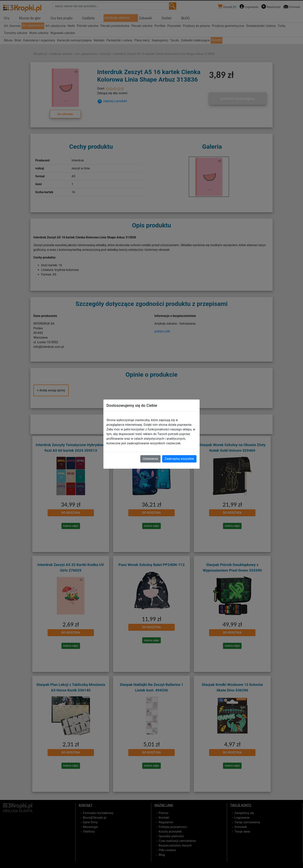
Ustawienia (150, 459)
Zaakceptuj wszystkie (179, 459)
